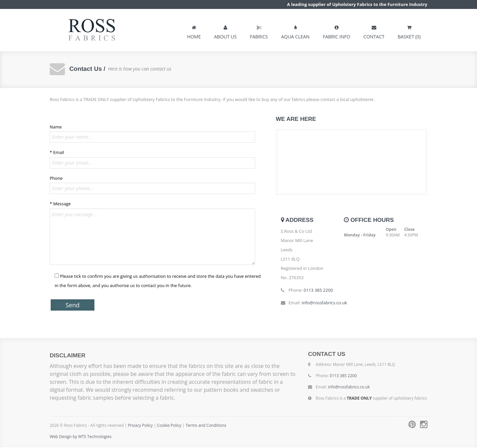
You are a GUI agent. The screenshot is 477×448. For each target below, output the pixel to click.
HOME (194, 31)
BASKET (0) (409, 31)
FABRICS (259, 31)
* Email (57, 153)
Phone (56, 179)
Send (73, 306)
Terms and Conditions (206, 426)
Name (56, 127)
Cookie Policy (170, 426)
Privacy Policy (140, 426)
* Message (60, 204)
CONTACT (374, 31)
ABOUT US (225, 31)
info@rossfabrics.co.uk (324, 303)
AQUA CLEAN (295, 31)
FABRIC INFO (336, 31)
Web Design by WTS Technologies (81, 437)
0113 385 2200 (318, 291)
